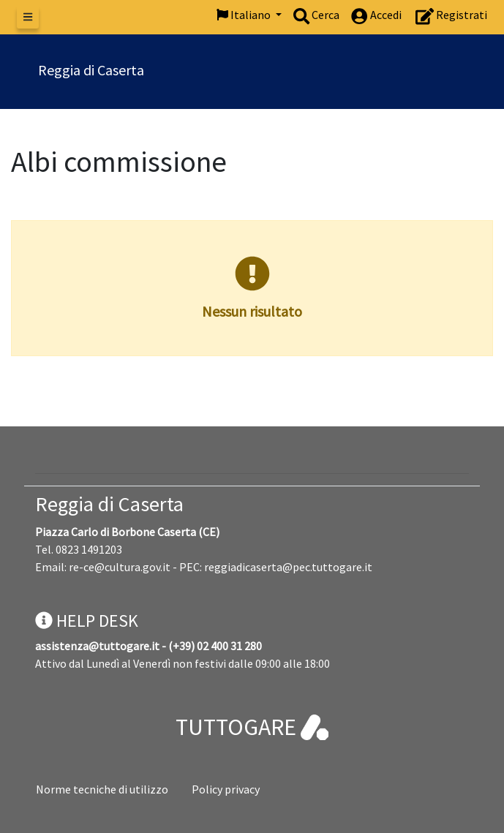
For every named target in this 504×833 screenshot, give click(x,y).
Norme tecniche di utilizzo (102, 789)
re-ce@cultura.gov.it (120, 567)
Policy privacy (226, 789)
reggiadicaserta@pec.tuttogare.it (288, 567)
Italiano (245, 15)
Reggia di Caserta (109, 504)
